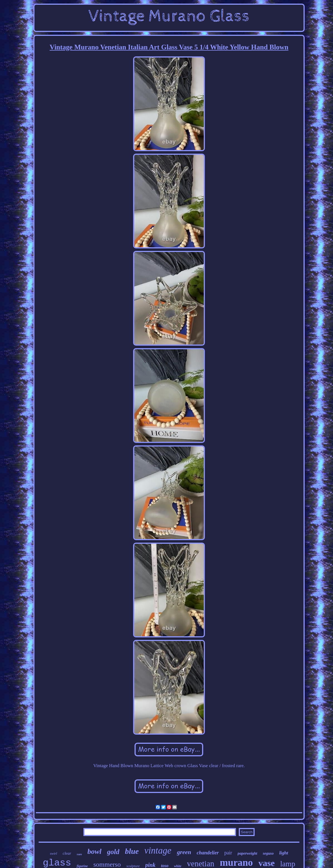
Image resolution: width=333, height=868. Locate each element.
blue (132, 851)
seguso (268, 853)
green (184, 852)
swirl (53, 853)
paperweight (248, 853)
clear (67, 853)
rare (79, 854)
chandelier (208, 853)
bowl (94, 851)
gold (113, 852)
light (284, 853)
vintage (158, 850)
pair (228, 853)
